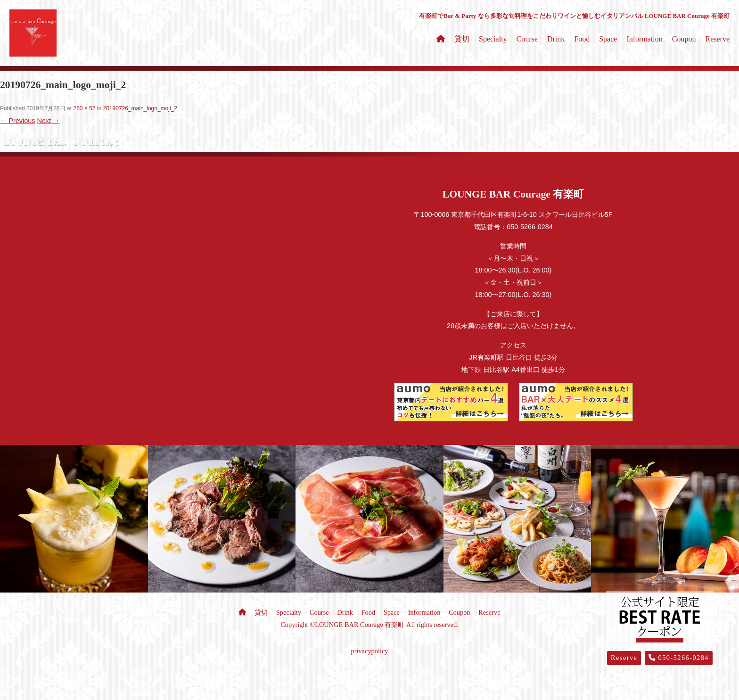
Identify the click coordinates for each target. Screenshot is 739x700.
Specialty (493, 39)
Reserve (717, 39)
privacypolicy (369, 651)
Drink (556, 39)
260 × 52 (84, 108)
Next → (48, 121)
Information (644, 39)
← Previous (17, 121)
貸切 (462, 39)
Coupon (684, 39)
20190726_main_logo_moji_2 (140, 108)
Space (608, 39)
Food (582, 39)
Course (527, 39)
